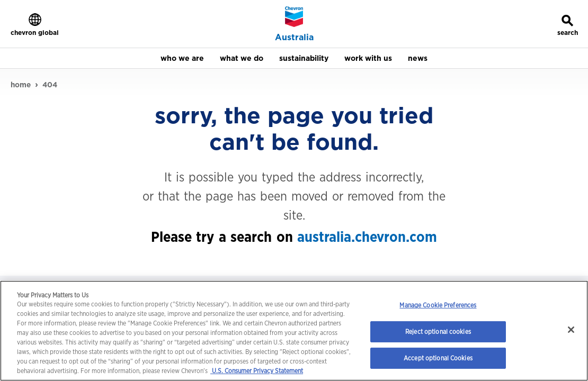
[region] (294, 331)
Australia (294, 38)
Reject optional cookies (438, 332)
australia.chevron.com (367, 236)
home (21, 84)
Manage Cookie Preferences (438, 305)
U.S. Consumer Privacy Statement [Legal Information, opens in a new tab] (257, 371)
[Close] (571, 330)
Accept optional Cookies (438, 358)
